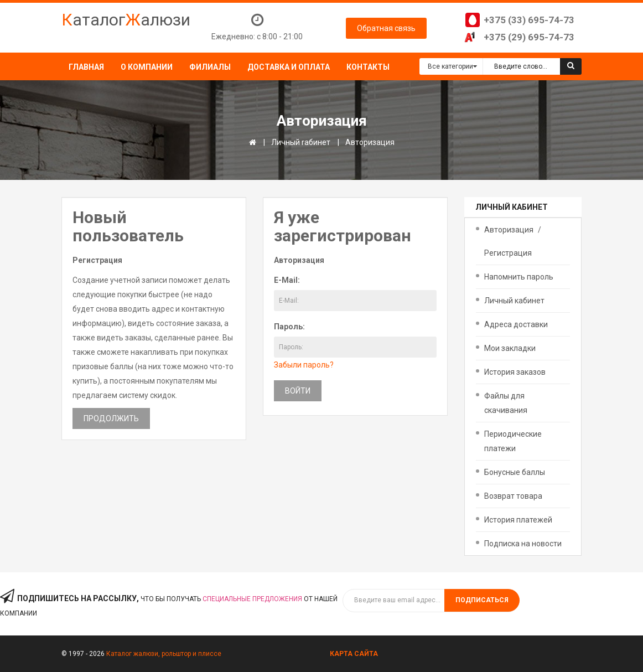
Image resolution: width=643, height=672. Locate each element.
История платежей (518, 520)
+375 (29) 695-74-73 (529, 37)
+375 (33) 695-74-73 (529, 20)
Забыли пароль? (304, 365)
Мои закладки (510, 348)
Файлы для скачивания (506, 403)
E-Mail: (287, 280)
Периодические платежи (513, 441)
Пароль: (289, 327)
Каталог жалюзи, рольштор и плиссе (164, 654)
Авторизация (370, 142)
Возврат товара (513, 496)
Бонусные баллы (515, 472)
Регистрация (508, 253)
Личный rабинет (301, 142)
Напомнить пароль (519, 277)
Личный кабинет (514, 301)
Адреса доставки (516, 324)
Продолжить (111, 418)
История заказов (515, 372)
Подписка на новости (523, 544)
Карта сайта (354, 654)
